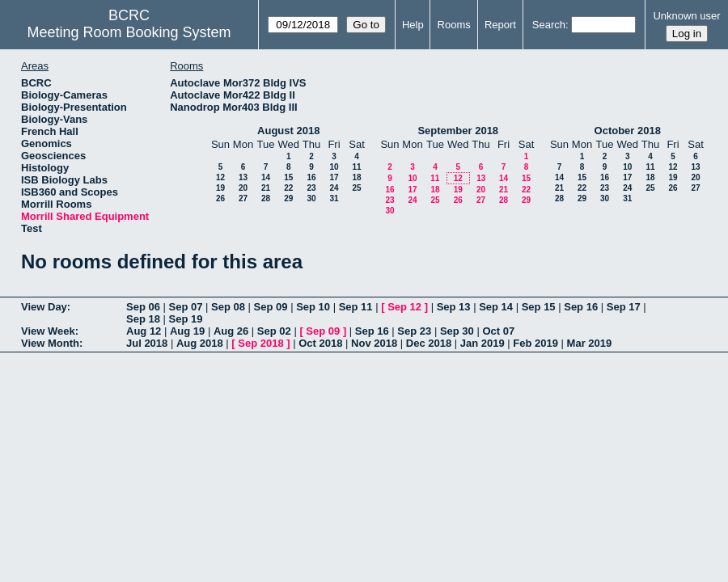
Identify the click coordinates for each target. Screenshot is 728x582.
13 (243, 177)
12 (220, 177)
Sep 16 (581, 307)
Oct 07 (498, 331)
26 (220, 198)
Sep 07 (186, 307)
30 (311, 198)
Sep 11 (356, 307)
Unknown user (686, 16)
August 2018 (288, 131)
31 (334, 198)
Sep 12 (404, 307)
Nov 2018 (374, 343)
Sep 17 (624, 307)
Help (413, 25)
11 (356, 167)
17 (334, 177)
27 (243, 198)
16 (311, 177)
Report (500, 25)
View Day (44, 307)
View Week (48, 331)
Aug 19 (187, 331)
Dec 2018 (429, 343)
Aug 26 (231, 331)
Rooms (454, 25)
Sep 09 (271, 307)
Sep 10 (313, 307)
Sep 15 (539, 307)
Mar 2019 (590, 343)
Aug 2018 (200, 343)
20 (243, 188)
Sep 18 (143, 319)
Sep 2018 (260, 343)
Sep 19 (186, 319)
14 (266, 177)
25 (356, 188)
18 (356, 177)
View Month (50, 343)
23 (311, 188)
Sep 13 (454, 307)
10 (334, 167)
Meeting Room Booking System (129, 32)
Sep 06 (143, 307)
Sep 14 (496, 307)
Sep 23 (414, 331)
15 (288, 177)
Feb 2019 (535, 343)
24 (334, 188)
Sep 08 (228, 307)
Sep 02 (274, 331)
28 (266, 198)
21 (266, 188)
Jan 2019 (483, 343)
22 (288, 188)
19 (220, 188)
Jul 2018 (147, 343)
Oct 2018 (320, 343)
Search (549, 25)
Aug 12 (144, 331)
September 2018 (458, 131)
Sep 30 (457, 331)
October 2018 (628, 131)
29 (288, 198)
